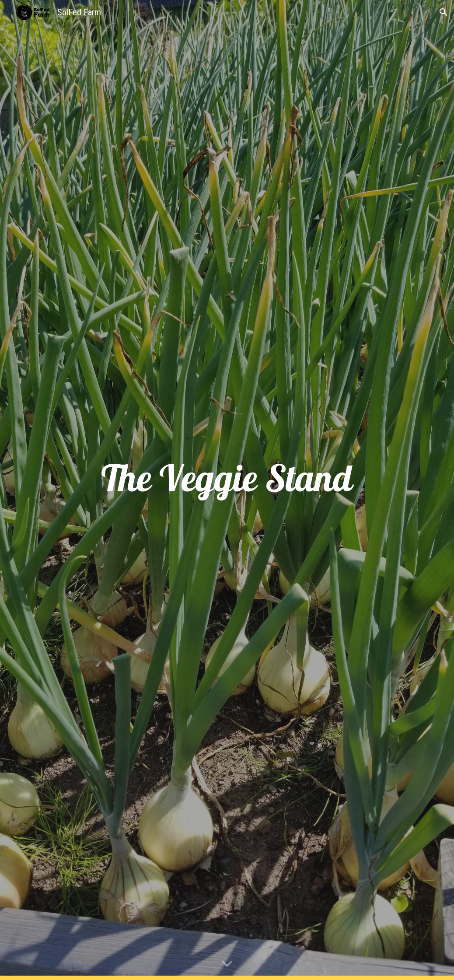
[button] (444, 12)
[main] (227, 490)
